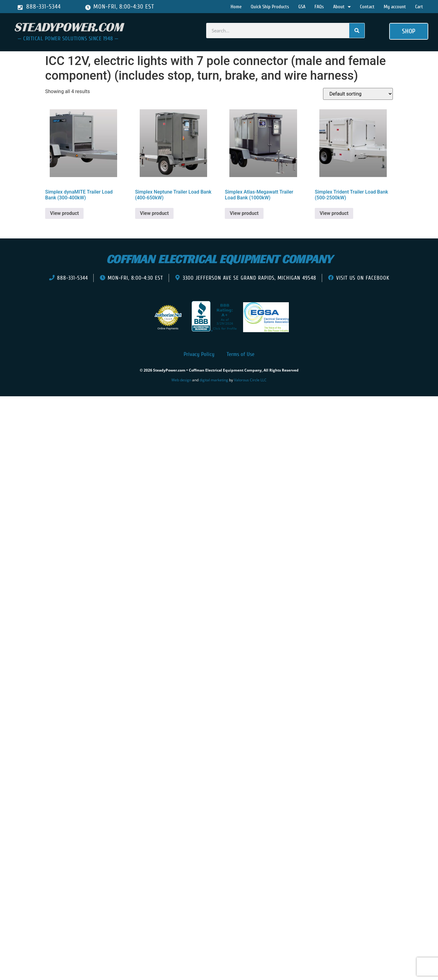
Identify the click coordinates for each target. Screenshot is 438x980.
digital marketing (214, 380)
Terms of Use (241, 354)
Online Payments (168, 328)
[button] (409, 31)
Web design (181, 380)
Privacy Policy (199, 354)
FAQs (319, 7)
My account (395, 7)
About (342, 7)
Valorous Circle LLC (250, 380)
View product (64, 213)
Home (236, 7)
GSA (302, 7)
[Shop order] (358, 94)
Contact (367, 7)
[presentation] (39, 405)
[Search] (357, 31)
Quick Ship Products (270, 7)
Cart (419, 7)
